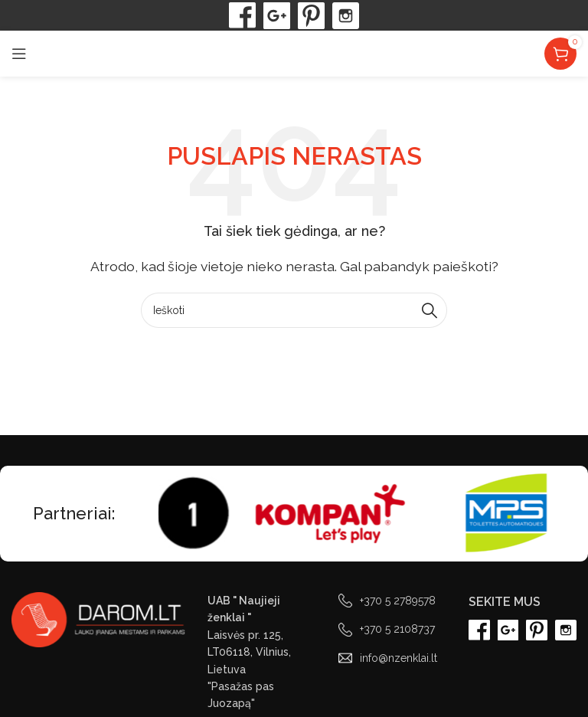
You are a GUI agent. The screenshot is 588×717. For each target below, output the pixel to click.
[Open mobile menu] (19, 54)
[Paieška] (294, 310)
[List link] (392, 601)
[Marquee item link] (165, 514)
